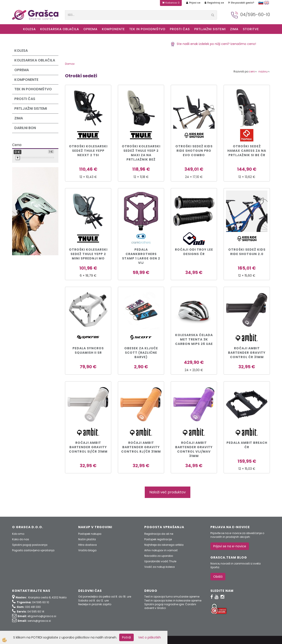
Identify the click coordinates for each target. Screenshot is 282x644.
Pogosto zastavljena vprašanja (33, 550)
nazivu (264, 71)
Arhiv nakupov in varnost (161, 550)
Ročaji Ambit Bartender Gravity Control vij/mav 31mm (194, 449)
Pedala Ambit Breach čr (247, 445)
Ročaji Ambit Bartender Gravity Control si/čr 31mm (88, 447)
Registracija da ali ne (159, 534)
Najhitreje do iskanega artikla (164, 545)
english (267, 3)
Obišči (218, 577)
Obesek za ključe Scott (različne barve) (141, 353)
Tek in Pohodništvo (147, 29)
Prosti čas (180, 29)
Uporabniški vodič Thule (160, 561)
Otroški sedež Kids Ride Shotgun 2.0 (247, 252)
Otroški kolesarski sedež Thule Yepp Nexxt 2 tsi (88, 151)
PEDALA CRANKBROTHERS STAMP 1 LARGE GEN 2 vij (141, 256)
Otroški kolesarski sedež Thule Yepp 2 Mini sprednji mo (88, 254)
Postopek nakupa (90, 534)
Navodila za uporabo (159, 556)
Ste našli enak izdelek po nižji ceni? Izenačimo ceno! (213, 44)
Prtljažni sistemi (210, 29)
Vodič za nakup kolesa (160, 567)
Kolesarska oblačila (59, 29)
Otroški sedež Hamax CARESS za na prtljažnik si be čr (247, 151)
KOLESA (30, 29)
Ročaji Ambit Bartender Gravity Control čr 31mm (247, 353)
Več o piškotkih (149, 637)
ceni (253, 71)
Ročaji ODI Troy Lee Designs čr (194, 252)
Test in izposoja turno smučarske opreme (172, 597)
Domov (70, 64)
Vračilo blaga (87, 550)
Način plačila (87, 539)
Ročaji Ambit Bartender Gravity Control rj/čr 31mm (141, 447)
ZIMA (234, 29)
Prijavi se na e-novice (230, 546)
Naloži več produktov (168, 492)
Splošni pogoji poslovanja (30, 545)
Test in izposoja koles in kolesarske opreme (173, 601)
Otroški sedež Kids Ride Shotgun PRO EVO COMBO (194, 151)
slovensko (261, 3)
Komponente (113, 29)
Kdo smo (18, 534)
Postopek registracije (158, 539)
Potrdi (126, 637)
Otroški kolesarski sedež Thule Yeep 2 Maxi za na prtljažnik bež (141, 153)
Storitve (251, 29)
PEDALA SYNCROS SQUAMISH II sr (88, 350)
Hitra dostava (87, 545)
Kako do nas (21, 539)
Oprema (91, 29)
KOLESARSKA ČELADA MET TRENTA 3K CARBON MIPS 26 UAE (194, 339)
